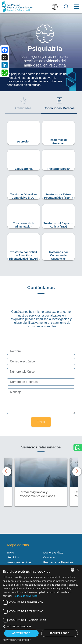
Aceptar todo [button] (21, 633)
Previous (6, 470)
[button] (41, 626)
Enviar (41, 422)
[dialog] (41, 605)
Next (76, 470)
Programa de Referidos (58, 562)
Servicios (13, 557)
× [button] (78, 570)
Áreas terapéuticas (19, 562)
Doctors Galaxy (53, 552)
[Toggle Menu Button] (77, 7)
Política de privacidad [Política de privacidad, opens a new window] (26, 596)
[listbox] (73, 570)
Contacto (49, 557)
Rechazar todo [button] (59, 633)
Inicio (11, 552)
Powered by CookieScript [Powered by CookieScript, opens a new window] (17, 640)
